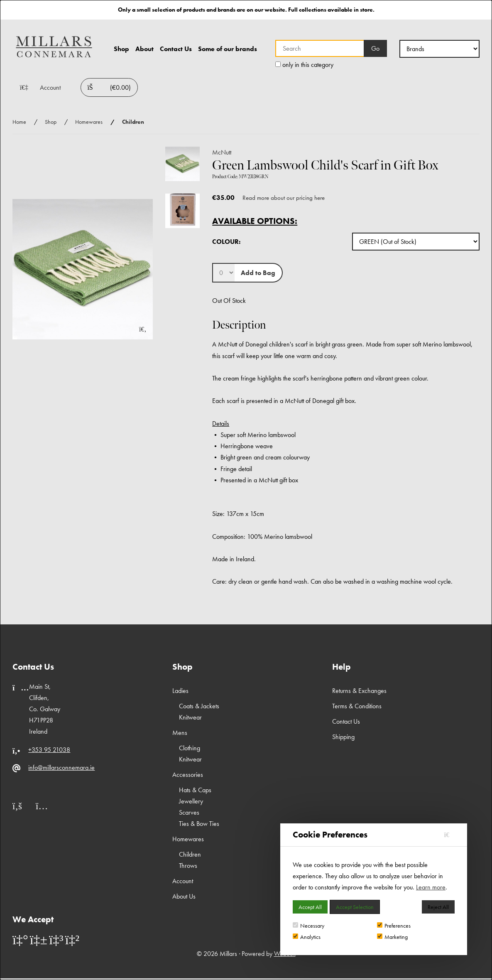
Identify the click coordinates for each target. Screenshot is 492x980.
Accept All (310, 907)
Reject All (438, 907)
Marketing (392, 937)
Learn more (431, 887)
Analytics (307, 937)
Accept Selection (355, 907)
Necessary (308, 926)
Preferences (394, 926)
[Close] (449, 835)
